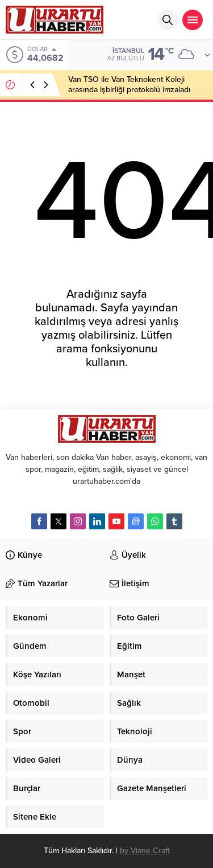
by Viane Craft (145, 851)
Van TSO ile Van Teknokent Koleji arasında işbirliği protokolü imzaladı (129, 85)
